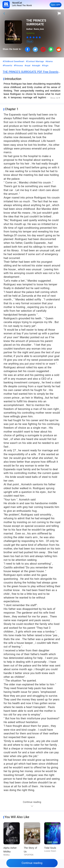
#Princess (18, 66)
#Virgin (45, 66)
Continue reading (32, 863)
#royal (27, 66)
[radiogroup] (34, 37)
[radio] (28, 37)
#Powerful (7, 66)
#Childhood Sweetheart (14, 61)
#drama (49, 61)
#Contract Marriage (35, 61)
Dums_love (39, 29)
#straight (36, 66)
